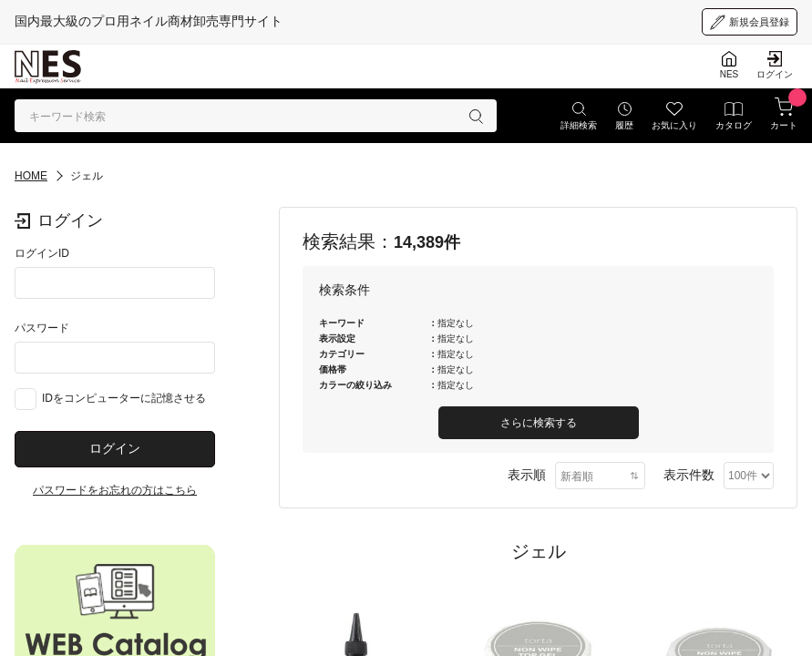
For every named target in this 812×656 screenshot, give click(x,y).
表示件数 (689, 475)
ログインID (42, 253)
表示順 (527, 475)
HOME (31, 176)
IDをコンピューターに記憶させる (124, 398)
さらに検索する (539, 423)
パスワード (42, 328)
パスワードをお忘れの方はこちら (115, 490)
